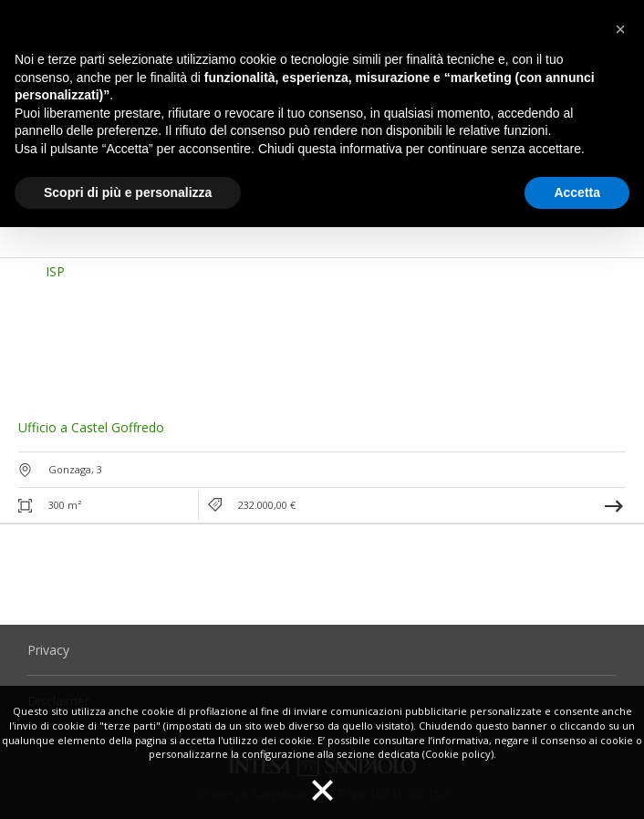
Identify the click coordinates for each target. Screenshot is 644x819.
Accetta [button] (577, 192)
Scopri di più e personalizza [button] (128, 192)
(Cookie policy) (458, 754)
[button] (48, 331)
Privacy (48, 650)
